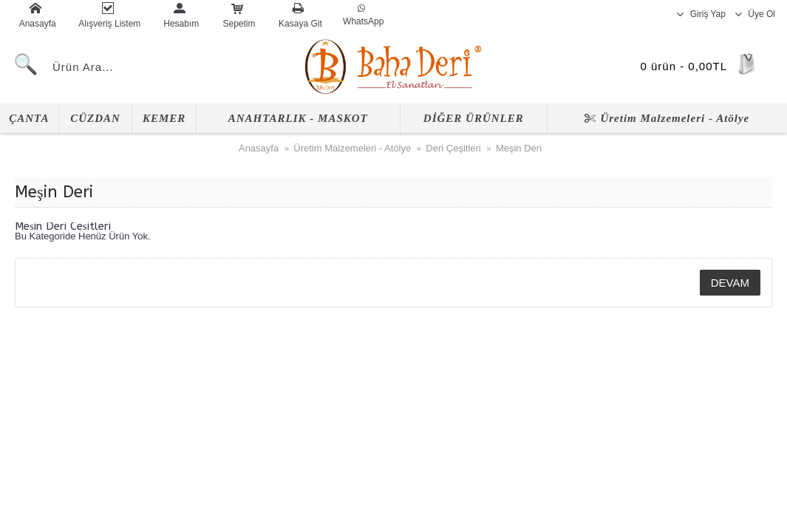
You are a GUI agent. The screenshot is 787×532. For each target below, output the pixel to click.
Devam (730, 283)
